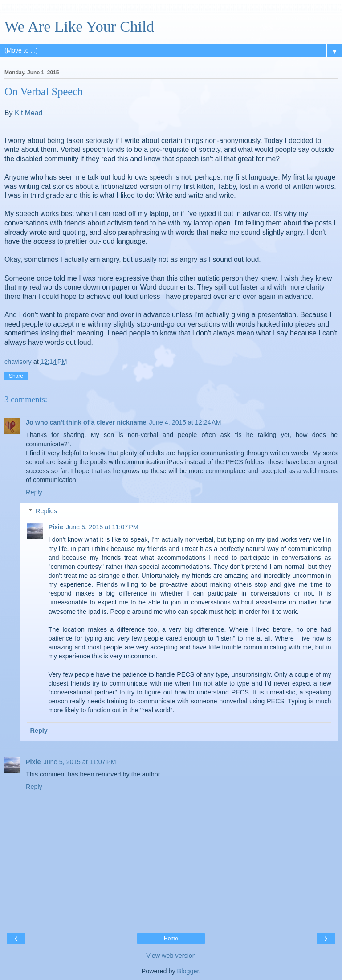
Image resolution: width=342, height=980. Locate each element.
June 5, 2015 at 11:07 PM (102, 527)
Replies (46, 511)
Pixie (56, 527)
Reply (34, 492)
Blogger (188, 971)
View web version (171, 955)
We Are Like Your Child (79, 26)
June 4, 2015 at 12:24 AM (185, 422)
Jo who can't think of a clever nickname (86, 422)
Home (171, 939)
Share (16, 376)
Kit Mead (28, 113)
